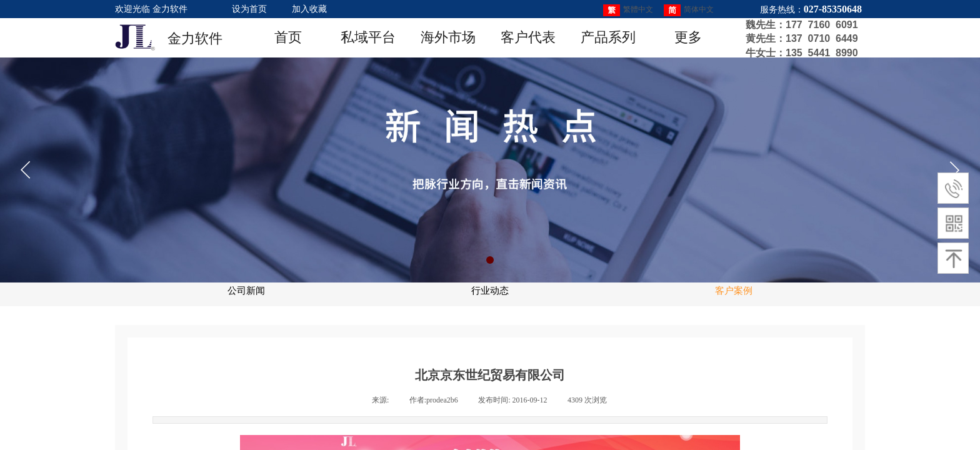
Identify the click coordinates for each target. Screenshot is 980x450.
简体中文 (689, 10)
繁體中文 (628, 10)
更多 (688, 37)
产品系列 (608, 37)
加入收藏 (309, 9)
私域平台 (368, 37)
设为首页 (249, 9)
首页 (288, 37)
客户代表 (528, 37)
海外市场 (448, 37)
